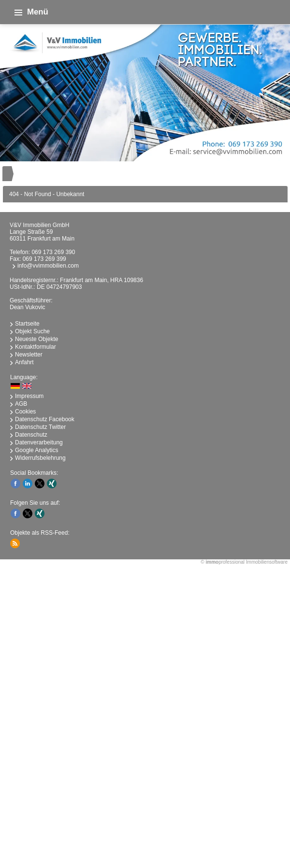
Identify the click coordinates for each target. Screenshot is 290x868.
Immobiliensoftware (267, 562)
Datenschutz (31, 435)
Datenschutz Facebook (45, 419)
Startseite (27, 324)
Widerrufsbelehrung (40, 458)
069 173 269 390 (53, 252)
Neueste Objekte (36, 339)
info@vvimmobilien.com (48, 266)
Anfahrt (24, 362)
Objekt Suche (32, 331)
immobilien (145, 685)
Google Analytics (36, 450)
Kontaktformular (36, 347)
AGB (21, 404)
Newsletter (29, 355)
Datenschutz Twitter (40, 427)
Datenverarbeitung (39, 442)
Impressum (29, 396)
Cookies (25, 412)
